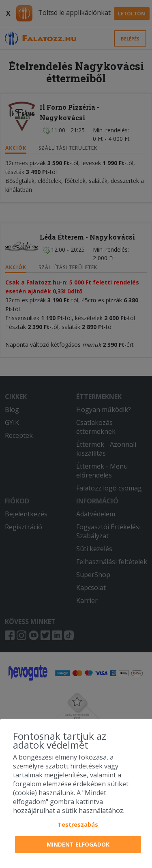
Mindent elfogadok (78, 844)
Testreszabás (78, 824)
